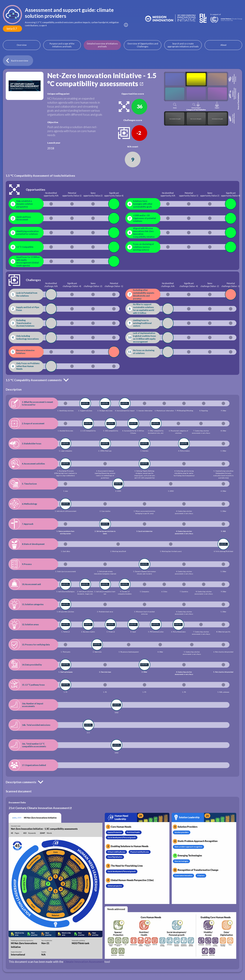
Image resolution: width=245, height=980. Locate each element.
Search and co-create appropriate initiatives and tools (183, 45)
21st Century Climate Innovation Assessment (39, 808)
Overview (22, 45)
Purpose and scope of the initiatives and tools (62, 45)
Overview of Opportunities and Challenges (143, 45)
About (223, 45)
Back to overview (20, 61)
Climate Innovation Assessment (84, 962)
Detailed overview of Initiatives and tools (102, 45)
